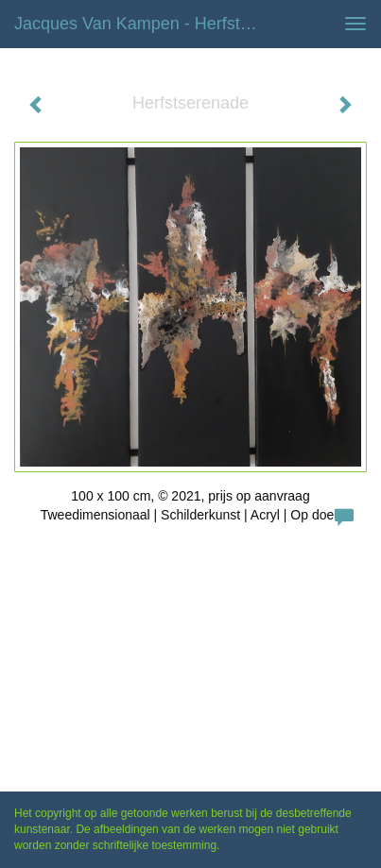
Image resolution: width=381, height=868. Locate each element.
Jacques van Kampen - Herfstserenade (145, 24)
